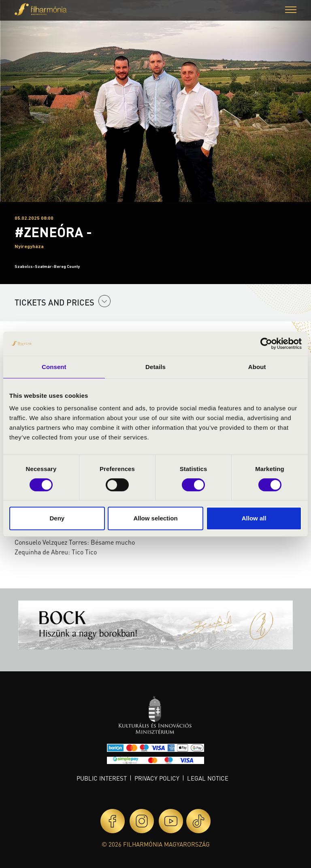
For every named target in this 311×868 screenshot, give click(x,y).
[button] (291, 11)
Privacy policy (157, 778)
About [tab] (257, 367)
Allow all (254, 518)
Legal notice (208, 778)
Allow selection (155, 518)
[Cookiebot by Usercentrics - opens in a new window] (266, 344)
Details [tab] (155, 367)
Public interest (102, 778)
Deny (57, 518)
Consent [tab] (54, 367)
